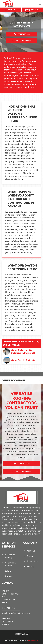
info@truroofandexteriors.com (16, 613)
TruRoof (5, 591)
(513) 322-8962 (8, 608)
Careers (30, 556)
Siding (8, 571)
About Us (31, 551)
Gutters (9, 576)
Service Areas (33, 561)
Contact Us (11, 10)
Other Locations (14, 380)
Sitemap (30, 566)
